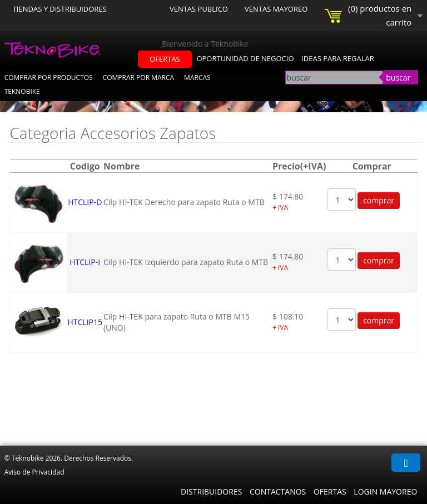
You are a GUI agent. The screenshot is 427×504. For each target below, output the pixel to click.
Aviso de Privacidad (34, 472)
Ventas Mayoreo (276, 9)
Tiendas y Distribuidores (60, 9)
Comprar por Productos (49, 78)
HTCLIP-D (85, 202)
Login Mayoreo (385, 491)
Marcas (197, 78)
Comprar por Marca (138, 78)
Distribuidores (211, 491)
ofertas (165, 59)
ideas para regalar (338, 58)
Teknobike (22, 91)
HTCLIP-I (85, 262)
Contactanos (278, 491)
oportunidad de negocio (245, 58)
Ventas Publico (199, 9)
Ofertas (330, 491)
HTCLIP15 (85, 322)
